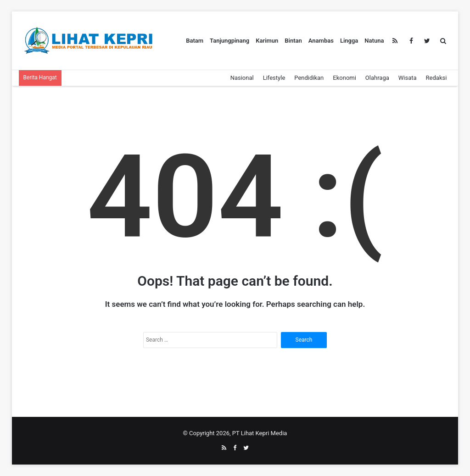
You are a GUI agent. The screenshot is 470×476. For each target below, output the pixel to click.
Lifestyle (274, 78)
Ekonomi (344, 78)
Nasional (242, 78)
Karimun (267, 41)
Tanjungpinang (229, 41)
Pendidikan (309, 78)
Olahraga (377, 78)
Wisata (408, 78)
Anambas (321, 41)
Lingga (349, 41)
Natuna (374, 41)
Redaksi (436, 78)
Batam (195, 41)
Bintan (293, 41)
